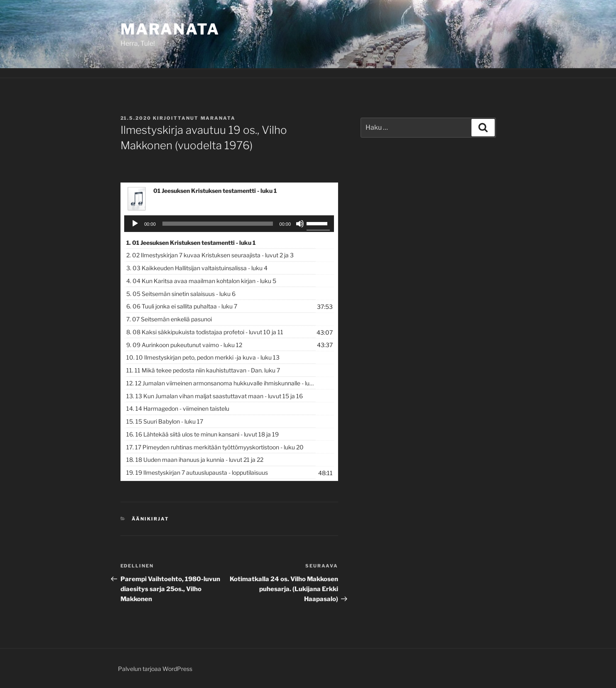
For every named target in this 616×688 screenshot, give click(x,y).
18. (195, 460)
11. (203, 370)
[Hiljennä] (300, 224)
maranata (218, 118)
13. (215, 396)
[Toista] (135, 224)
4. (201, 281)
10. (203, 357)
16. (202, 434)
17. (215, 447)
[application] (229, 224)
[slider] (218, 224)
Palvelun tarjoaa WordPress (155, 669)
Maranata (170, 29)
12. (221, 383)
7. (169, 319)
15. (165, 421)
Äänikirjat (150, 519)
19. (197, 472)
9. (184, 345)
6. (182, 306)
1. (191, 243)
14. (178, 408)
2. (210, 255)
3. (197, 268)
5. (181, 294)
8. (205, 332)
